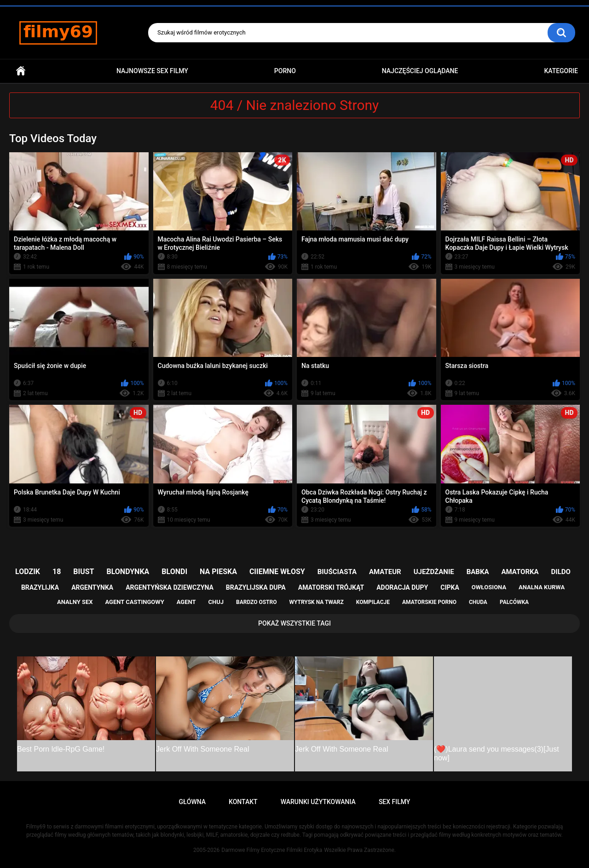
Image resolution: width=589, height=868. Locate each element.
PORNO (285, 71)
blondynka (128, 572)
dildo (561, 572)
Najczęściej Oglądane (420, 71)
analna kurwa (542, 587)
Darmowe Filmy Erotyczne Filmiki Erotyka (272, 850)
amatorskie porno (429, 602)
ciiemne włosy (277, 572)
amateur (385, 572)
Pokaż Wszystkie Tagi (294, 623)
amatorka (520, 572)
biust (84, 572)
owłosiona (489, 587)
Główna (21, 71)
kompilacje (373, 602)
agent (186, 602)
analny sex (75, 602)
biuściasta (337, 572)
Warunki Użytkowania (318, 802)
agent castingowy (134, 602)
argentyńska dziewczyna (170, 587)
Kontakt (243, 802)
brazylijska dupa (256, 587)
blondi (174, 572)
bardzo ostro (257, 602)
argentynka (92, 587)
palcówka (514, 602)
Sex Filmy (395, 802)
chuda (478, 602)
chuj (216, 602)
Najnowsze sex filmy (152, 71)
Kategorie (561, 71)
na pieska (218, 572)
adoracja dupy (402, 587)
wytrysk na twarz (316, 602)
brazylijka (40, 587)
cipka (450, 587)
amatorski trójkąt (331, 587)
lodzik (28, 572)
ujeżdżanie (434, 572)
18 (57, 572)
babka (478, 572)
